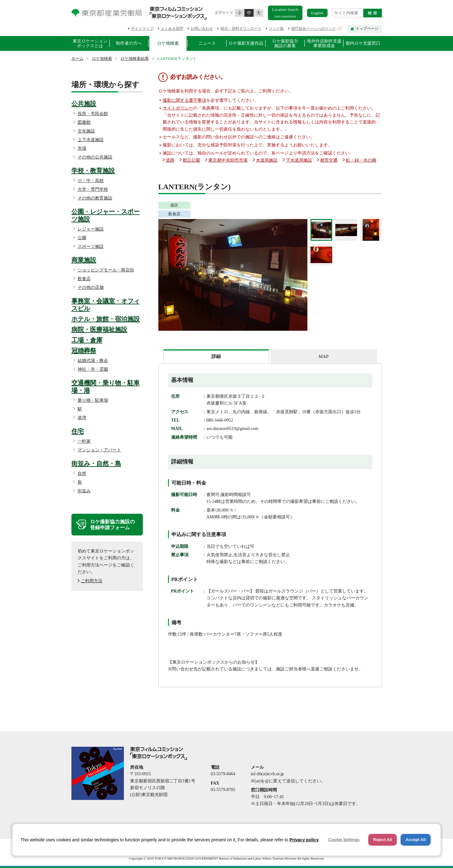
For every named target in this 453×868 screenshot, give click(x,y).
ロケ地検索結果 (135, 58)
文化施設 (86, 131)
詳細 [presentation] (216, 356)
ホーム (77, 58)
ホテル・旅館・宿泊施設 (106, 319)
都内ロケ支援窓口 (363, 43)
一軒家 (84, 441)
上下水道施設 (91, 140)
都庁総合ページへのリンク (314, 29)
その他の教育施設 (95, 198)
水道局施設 (267, 160)
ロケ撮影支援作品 (246, 43)
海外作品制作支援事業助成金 (324, 43)
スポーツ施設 (91, 246)
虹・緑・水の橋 (361, 160)
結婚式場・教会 (93, 361)
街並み (84, 491)
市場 (82, 148)
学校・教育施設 (93, 171)
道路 (170, 160)
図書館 (84, 122)
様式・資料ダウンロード (241, 29)
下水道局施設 (299, 160)
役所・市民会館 (93, 114)
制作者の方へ (129, 43)
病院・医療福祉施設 (99, 329)
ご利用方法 (92, 581)
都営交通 (329, 160)
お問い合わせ (202, 29)
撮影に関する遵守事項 (184, 100)
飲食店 (84, 279)
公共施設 (84, 104)
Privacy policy (304, 840)
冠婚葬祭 (84, 351)
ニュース (207, 43)
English (317, 13)
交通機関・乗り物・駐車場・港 (106, 387)
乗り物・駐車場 (93, 400)
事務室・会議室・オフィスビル (106, 305)
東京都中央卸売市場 (228, 160)
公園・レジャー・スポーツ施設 (106, 215)
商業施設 (84, 260)
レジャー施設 (91, 229)
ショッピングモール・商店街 (106, 270)
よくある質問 (172, 29)
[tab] (216, 356)
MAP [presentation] (324, 356)
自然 (82, 474)
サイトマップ (142, 29)
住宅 (78, 431)
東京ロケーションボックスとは (90, 43)
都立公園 (191, 160)
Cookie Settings (344, 840)
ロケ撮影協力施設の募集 (285, 43)
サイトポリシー (178, 108)
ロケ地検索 (168, 43)
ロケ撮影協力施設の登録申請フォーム (112, 525)
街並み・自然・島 (96, 463)
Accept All (416, 840)
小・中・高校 (91, 181)
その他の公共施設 (95, 157)
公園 (82, 238)
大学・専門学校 (93, 189)
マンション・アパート (99, 450)
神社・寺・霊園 (93, 369)
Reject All (383, 840)
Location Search (285, 13)
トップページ (367, 29)
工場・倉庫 (87, 340)
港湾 (82, 418)
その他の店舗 (91, 287)
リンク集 (276, 29)
